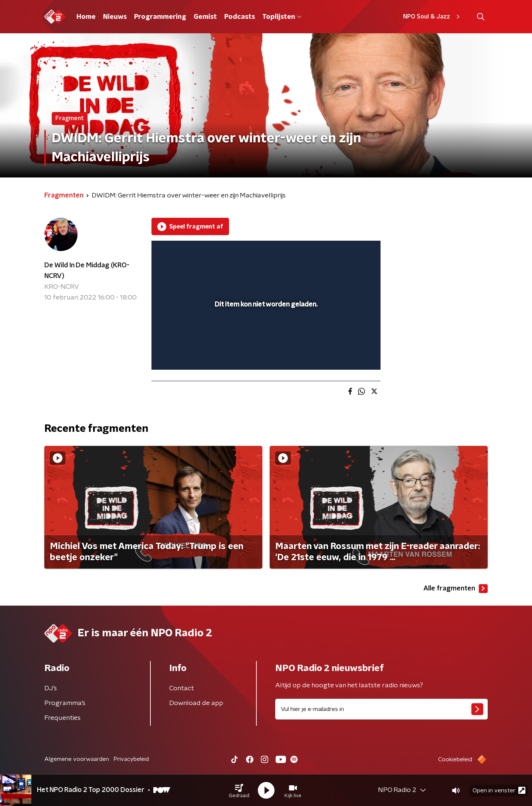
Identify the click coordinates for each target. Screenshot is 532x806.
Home (86, 17)
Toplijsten (282, 17)
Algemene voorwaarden (77, 759)
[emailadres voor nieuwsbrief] (381, 709)
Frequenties (62, 718)
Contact (182, 688)
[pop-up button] (347, 353)
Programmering (160, 17)
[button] (239, 790)
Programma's (65, 703)
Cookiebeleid (455, 759)
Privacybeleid (131, 759)
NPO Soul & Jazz (432, 17)
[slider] (265, 333)
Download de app (196, 703)
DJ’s (51, 688)
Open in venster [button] (499, 790)
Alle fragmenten (456, 589)
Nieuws (115, 17)
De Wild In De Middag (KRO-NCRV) (87, 271)
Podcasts (240, 17)
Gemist (205, 17)
